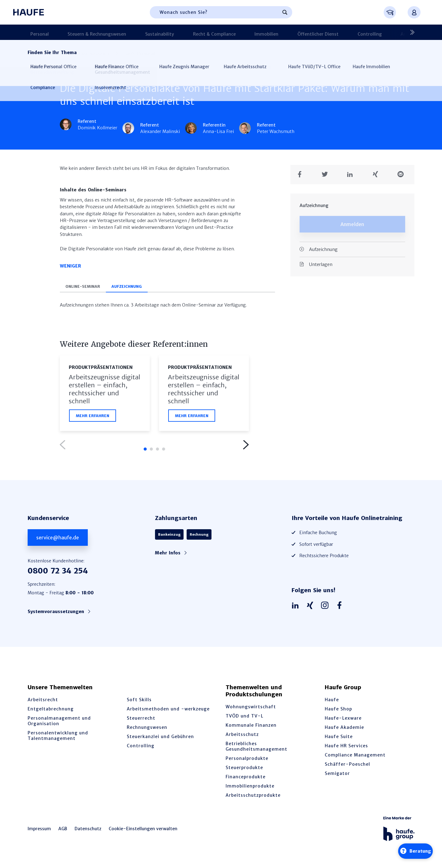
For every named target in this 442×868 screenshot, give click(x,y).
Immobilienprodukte (250, 788)
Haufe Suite (339, 739)
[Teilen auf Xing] (378, 171)
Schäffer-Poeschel (347, 767)
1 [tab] (145, 451)
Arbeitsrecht (43, 702)
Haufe (332, 702)
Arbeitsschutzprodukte (253, 798)
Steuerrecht (141, 721)
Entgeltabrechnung (51, 711)
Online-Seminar (86, 287)
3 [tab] (157, 451)
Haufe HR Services (346, 748)
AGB (63, 831)
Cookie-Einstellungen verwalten (143, 831)
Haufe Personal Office (146, 53)
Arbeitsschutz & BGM (352, 32)
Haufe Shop (338, 711)
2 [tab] (151, 451)
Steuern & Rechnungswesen (85, 32)
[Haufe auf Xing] (312, 608)
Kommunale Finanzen (251, 728)
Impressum (39, 831)
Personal (37, 32)
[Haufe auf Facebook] (341, 608)
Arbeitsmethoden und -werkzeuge (168, 711)
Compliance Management (355, 757)
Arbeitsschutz (242, 737)
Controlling (309, 32)
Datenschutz (88, 831)
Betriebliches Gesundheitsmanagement (256, 749)
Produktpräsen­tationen (85, 53)
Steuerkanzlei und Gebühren (160, 739)
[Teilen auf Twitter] (327, 171)
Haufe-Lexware (343, 721)
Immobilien (225, 32)
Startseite (38, 53)
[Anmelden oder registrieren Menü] (414, 12)
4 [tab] (164, 451)
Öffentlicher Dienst (267, 32)
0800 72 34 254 (58, 573)
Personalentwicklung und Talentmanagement (58, 738)
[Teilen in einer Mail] (403, 171)
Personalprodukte (247, 761)
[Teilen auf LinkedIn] (352, 171)
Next (246, 447)
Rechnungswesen (147, 730)
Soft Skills (139, 702)
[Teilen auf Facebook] (302, 171)
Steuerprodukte (244, 770)
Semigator (337, 776)
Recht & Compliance (182, 32)
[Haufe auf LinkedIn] (297, 608)
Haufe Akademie (344, 730)
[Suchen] (285, 12)
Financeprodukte (246, 779)
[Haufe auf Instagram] (326, 608)
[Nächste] (410, 32)
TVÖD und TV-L (244, 718)
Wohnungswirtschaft (251, 709)
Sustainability (138, 32)
